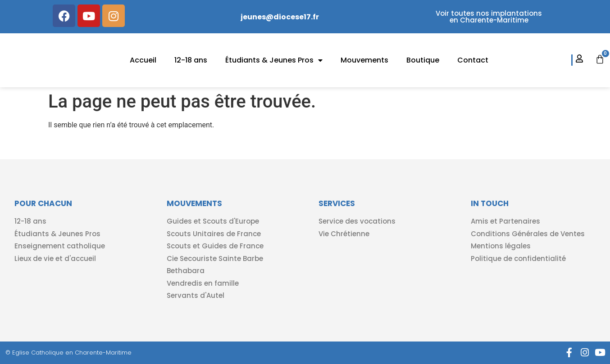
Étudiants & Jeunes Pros (274, 60)
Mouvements (364, 60)
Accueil (143, 60)
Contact (473, 60)
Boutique (423, 60)
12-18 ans (191, 60)
